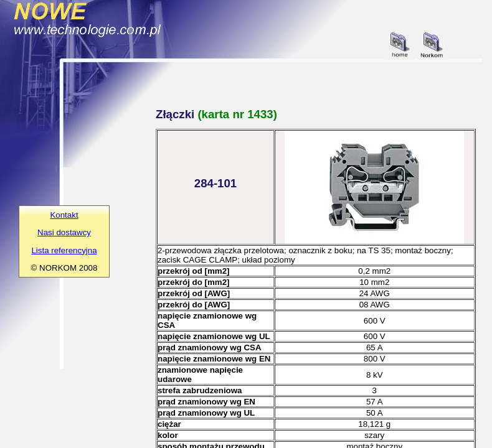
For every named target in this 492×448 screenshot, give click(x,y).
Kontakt (64, 215)
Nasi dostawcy (64, 232)
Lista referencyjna (64, 250)
